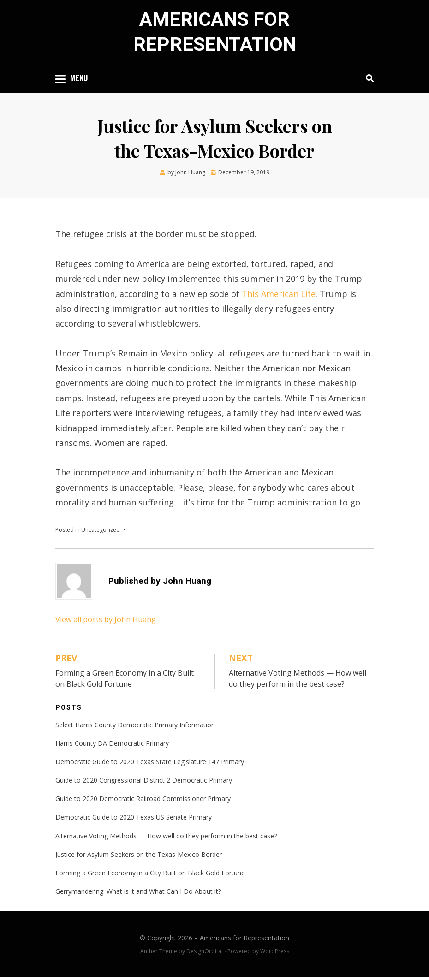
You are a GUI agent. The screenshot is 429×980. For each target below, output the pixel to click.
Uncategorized (101, 532)
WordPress (275, 954)
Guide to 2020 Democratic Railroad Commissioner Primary (143, 802)
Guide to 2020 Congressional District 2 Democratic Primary (144, 783)
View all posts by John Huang (106, 623)
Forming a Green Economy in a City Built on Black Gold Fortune (150, 876)
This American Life (279, 297)
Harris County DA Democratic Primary (112, 746)
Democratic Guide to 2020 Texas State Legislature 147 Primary (150, 764)
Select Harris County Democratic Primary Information (135, 728)
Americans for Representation (244, 941)
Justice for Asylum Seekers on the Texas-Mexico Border (139, 857)
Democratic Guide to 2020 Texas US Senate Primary (134, 820)
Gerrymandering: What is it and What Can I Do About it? (138, 894)
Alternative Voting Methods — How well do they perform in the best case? (166, 839)
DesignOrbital (205, 954)
